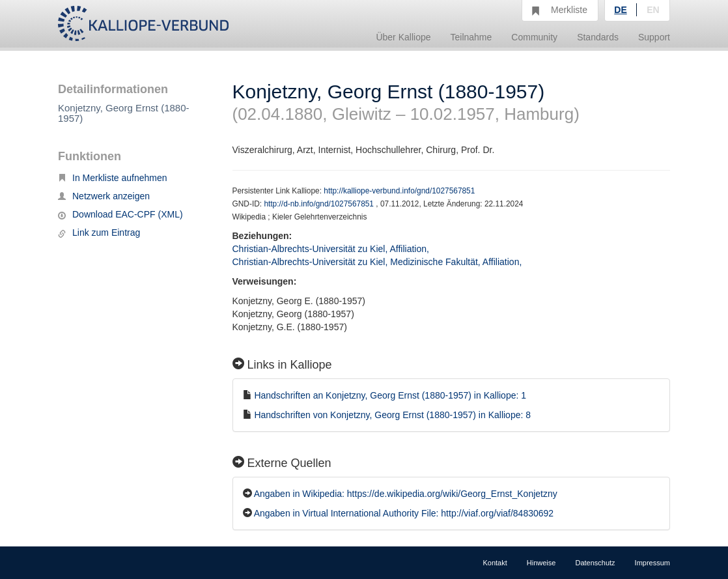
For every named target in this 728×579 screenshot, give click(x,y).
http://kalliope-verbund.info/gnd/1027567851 (399, 191)
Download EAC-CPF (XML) (120, 214)
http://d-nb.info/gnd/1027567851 (320, 204)
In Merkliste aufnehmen (113, 178)
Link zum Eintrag (99, 233)
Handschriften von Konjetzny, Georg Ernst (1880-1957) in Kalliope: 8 (392, 415)
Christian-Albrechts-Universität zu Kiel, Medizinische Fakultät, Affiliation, (379, 262)
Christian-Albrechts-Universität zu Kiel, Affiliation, (332, 249)
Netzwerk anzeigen (104, 196)
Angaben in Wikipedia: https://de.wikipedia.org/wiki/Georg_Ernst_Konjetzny (406, 494)
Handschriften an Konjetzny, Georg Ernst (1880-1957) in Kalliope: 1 (390, 395)
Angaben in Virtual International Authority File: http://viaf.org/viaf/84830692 (404, 513)
